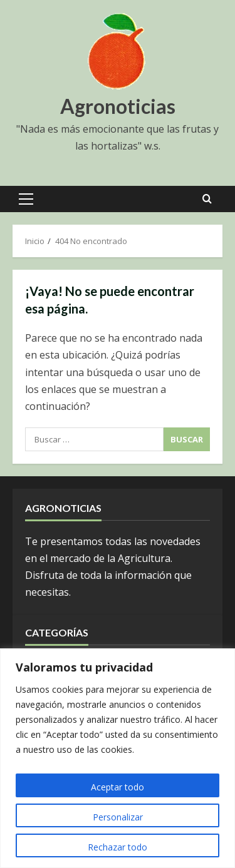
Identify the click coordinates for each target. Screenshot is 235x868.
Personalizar (118, 817)
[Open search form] (207, 199)
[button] (26, 199)
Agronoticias (118, 106)
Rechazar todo (118, 847)
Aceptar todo (118, 787)
